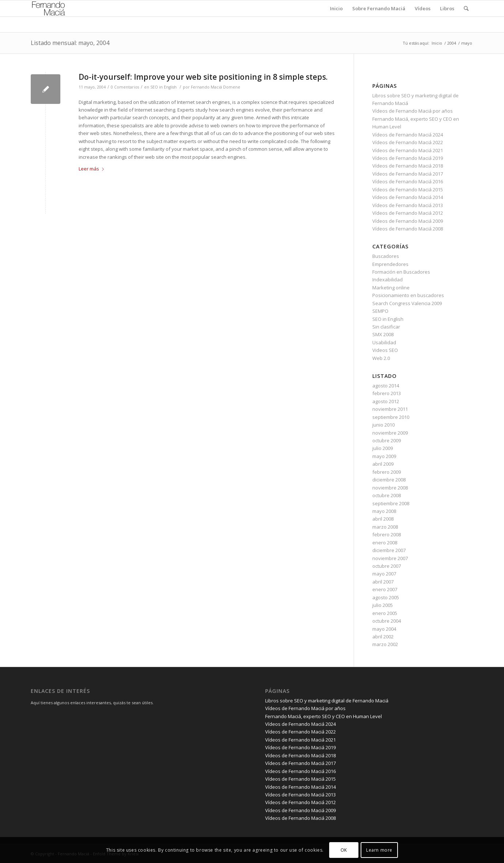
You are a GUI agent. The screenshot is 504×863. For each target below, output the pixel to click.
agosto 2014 (386, 386)
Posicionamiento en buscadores (408, 295)
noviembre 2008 (390, 488)
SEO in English (163, 87)
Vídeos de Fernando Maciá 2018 (408, 166)
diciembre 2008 (389, 480)
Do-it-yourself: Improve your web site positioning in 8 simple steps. (203, 77)
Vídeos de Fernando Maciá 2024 (408, 135)
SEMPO (380, 311)
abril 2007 (383, 582)
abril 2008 (383, 519)
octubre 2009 (387, 440)
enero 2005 (385, 613)
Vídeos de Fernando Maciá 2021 (408, 150)
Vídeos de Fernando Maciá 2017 (408, 174)
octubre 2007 (387, 566)
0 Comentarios (125, 87)
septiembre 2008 (391, 503)
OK (344, 850)
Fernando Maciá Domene (216, 87)
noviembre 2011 (390, 409)
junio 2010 (383, 425)
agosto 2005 (386, 597)
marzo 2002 (385, 644)
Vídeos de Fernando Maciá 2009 (408, 221)
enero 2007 (385, 589)
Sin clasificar (386, 327)
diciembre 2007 (389, 550)
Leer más (93, 169)
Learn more (379, 850)
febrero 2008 (387, 534)
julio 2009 (383, 448)
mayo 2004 (384, 629)
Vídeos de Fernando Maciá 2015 (408, 190)
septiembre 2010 (391, 417)
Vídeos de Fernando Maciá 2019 (408, 158)
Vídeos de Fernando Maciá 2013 (408, 205)
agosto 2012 (386, 401)
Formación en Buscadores (401, 272)
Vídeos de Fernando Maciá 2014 (408, 197)
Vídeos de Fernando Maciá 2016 (408, 181)
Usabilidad (384, 342)
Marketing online (391, 288)
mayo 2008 (384, 511)
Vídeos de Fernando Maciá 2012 (408, 213)
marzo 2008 (385, 527)
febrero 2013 (387, 393)
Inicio (437, 43)
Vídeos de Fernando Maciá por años (413, 111)
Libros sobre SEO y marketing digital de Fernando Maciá (327, 701)
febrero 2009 (387, 472)
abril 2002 (383, 637)
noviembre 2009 (390, 433)
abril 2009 (383, 464)
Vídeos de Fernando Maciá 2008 (408, 229)
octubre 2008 (387, 495)
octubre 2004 (387, 621)
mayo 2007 (384, 574)
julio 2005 (383, 605)
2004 (452, 43)
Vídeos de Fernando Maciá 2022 (408, 142)
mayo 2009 (384, 456)
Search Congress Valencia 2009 (407, 303)
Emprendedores (390, 264)
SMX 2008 (383, 334)
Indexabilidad (388, 279)
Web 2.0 (381, 358)
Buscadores (386, 256)
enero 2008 (385, 543)
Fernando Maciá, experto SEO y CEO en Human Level (324, 716)
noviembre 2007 (390, 558)
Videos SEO (385, 350)
